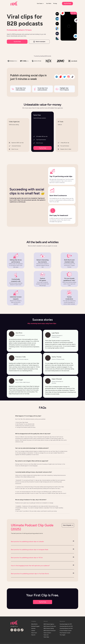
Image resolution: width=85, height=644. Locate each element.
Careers (33, 630)
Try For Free (67, 3)
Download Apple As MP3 (66, 624)
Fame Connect (47, 631)
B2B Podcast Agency (49, 624)
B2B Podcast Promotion (50, 630)
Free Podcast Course (65, 631)
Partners (33, 628)
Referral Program (35, 626)
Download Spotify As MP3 (66, 626)
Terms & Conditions (51, 642)
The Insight (62, 633)
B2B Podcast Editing (49, 628)
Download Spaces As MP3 (66, 628)
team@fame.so (14, 626)
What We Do (34, 624)
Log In (42, 642)
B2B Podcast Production (50, 626)
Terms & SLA (71, 642)
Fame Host (34, 631)
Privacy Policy (62, 642)
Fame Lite (46, 633)
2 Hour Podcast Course (66, 630)
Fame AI (33, 633)
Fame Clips (46, 635)
